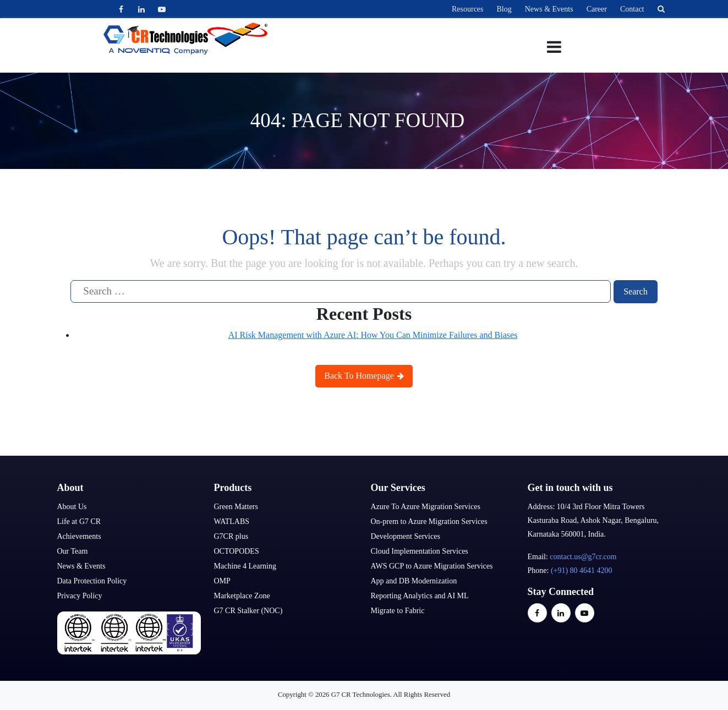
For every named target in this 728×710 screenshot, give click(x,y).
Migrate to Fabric (398, 611)
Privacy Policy (80, 596)
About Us (72, 507)
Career (597, 9)
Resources (468, 9)
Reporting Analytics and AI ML (420, 596)
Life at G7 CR (79, 521)
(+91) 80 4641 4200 (582, 570)
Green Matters (236, 507)
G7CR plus (231, 536)
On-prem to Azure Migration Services (429, 521)
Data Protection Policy (92, 581)
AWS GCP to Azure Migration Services (432, 566)
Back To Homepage (364, 376)
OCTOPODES (237, 551)
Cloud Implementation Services (420, 551)
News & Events (549, 9)
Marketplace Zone (242, 596)
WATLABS (232, 521)
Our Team (73, 551)
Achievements (79, 536)
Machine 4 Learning (245, 566)
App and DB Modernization (414, 581)
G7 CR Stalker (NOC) (248, 611)
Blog (504, 9)
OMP (222, 581)
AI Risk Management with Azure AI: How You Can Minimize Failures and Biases (373, 335)
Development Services (406, 536)
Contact (632, 9)
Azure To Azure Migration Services (426, 507)
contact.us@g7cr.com (583, 557)
